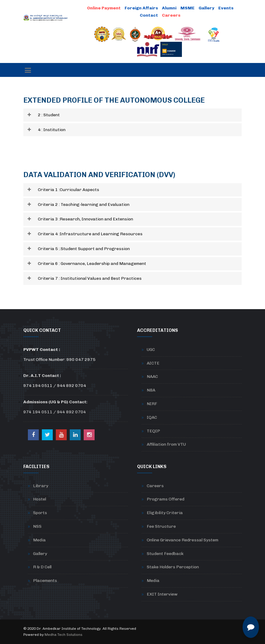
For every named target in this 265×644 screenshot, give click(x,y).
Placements (45, 581)
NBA (151, 390)
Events (226, 8)
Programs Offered (166, 499)
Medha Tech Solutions (64, 635)
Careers (155, 486)
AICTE (153, 363)
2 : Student (49, 115)
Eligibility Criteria (165, 513)
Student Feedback (165, 554)
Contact (149, 15)
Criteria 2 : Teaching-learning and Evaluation (84, 205)
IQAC (152, 417)
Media (39, 540)
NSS (37, 526)
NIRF (152, 404)
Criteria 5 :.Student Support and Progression (84, 249)
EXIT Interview (162, 594)
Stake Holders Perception (173, 567)
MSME (188, 8)
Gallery (206, 8)
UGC (151, 350)
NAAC (152, 376)
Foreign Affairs (141, 8)
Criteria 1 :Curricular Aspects (69, 190)
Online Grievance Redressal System (183, 540)
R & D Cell (42, 567)
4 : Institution (52, 130)
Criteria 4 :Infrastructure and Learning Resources (90, 234)
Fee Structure (161, 526)
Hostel (40, 499)
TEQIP (153, 431)
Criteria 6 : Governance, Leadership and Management (92, 264)
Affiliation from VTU (166, 444)
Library (41, 486)
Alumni (169, 8)
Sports (40, 513)
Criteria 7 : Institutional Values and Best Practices (90, 278)
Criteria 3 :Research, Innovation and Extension (86, 219)
